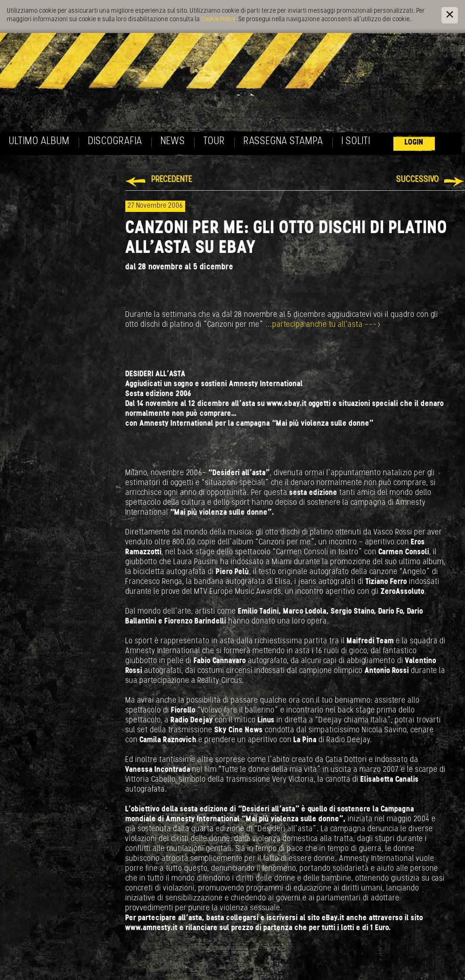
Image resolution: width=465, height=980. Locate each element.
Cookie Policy (218, 20)
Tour (214, 142)
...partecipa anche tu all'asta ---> (323, 325)
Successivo (418, 180)
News (173, 142)
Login (414, 142)
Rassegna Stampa (283, 142)
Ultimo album (39, 142)
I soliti (356, 142)
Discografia (115, 142)
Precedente (172, 180)
